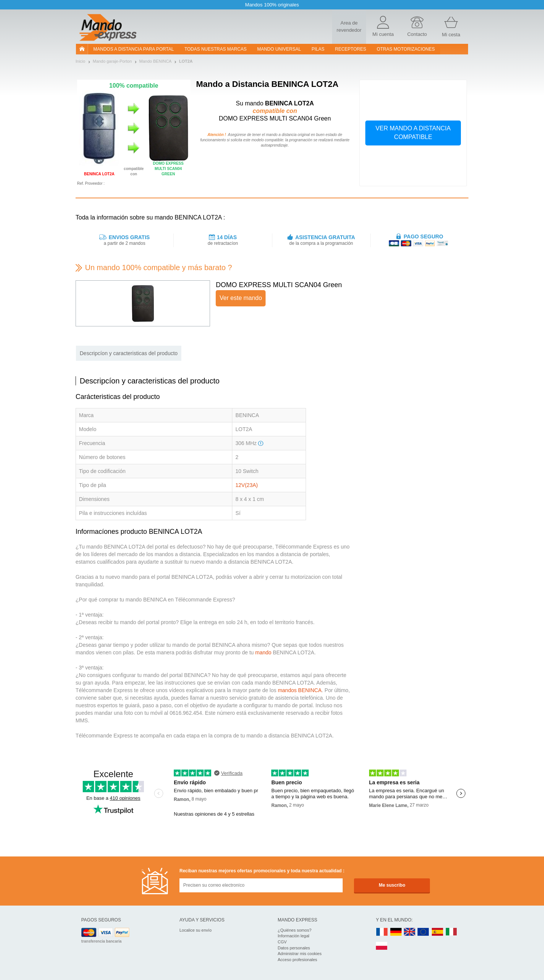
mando (263, 652)
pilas (318, 49)
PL (382, 946)
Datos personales (294, 948)
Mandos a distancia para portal (134, 49)
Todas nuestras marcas (215, 49)
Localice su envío (195, 930)
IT (451, 932)
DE (396, 932)
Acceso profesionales (297, 960)
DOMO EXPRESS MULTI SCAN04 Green (279, 285)
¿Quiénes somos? (294, 930)
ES (437, 932)
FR (382, 932)
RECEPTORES (351, 49)
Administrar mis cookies (300, 954)
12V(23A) (246, 485)
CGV (282, 942)
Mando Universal (279, 49)
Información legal (294, 936)
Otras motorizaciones (406, 49)
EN (423, 932)
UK (410, 932)
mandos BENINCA (300, 690)
